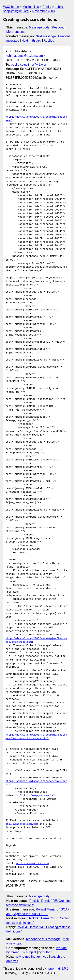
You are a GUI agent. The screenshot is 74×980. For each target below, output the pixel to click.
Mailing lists (31, 7)
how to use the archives (32, 957)
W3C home (11, 7)
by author (45, 952)
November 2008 (43, 11)
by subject (29, 952)
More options (15, 32)
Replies (49, 41)
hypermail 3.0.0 (58, 969)
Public (47, 7)
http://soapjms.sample (37, 796)
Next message (46, 36)
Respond (58, 27)
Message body (39, 27)
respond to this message (43, 939)
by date (61, 948)
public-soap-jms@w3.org (28, 65)
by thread (13, 952)
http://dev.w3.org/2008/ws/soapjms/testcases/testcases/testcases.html (36, 737)
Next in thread (31, 41)
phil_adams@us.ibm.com (25, 56)
